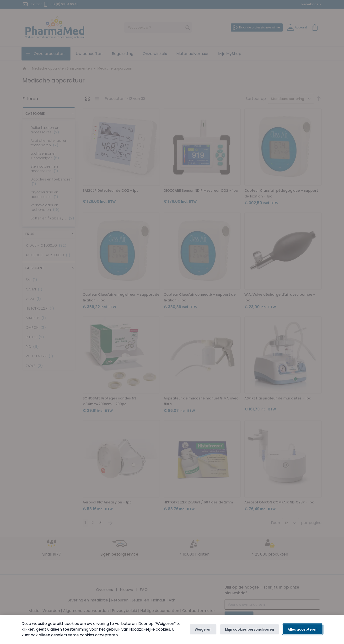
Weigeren (203, 629)
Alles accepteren (303, 629)
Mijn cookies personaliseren (250, 629)
